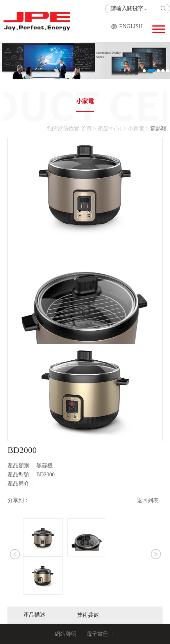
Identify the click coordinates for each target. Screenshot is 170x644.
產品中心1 (110, 129)
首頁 (86, 129)
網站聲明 (66, 634)
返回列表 (148, 500)
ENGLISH (131, 26)
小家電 (85, 101)
